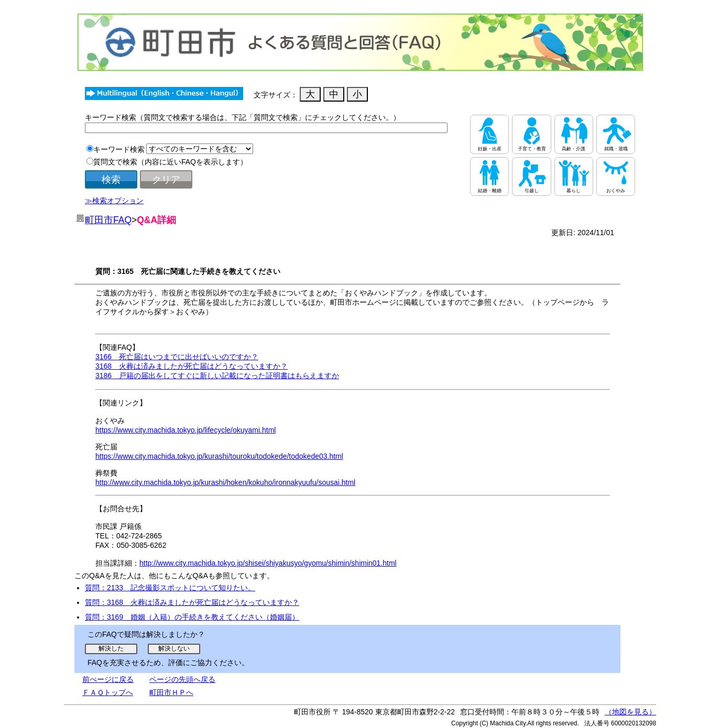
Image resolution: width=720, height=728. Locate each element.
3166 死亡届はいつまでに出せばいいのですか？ (177, 357)
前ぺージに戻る (108, 679)
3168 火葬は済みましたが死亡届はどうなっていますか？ (192, 366)
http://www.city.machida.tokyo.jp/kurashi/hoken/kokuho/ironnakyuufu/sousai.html (225, 482)
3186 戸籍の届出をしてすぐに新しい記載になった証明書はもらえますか (217, 376)
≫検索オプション (114, 201)
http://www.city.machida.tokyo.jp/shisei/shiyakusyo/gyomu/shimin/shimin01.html (268, 563)
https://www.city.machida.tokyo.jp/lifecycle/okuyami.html (186, 430)
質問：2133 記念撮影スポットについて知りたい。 (170, 588)
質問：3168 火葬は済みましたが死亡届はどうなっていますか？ (192, 602)
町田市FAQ (108, 220)
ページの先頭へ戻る (182, 679)
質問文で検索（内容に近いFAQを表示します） (170, 162)
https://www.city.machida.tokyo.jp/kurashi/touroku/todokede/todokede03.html (219, 456)
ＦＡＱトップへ (108, 692)
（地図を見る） (630, 712)
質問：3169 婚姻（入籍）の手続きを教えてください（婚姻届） (192, 617)
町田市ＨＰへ (171, 692)
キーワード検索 (119, 149)
